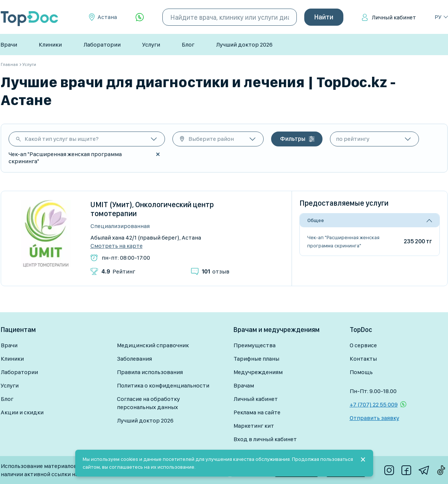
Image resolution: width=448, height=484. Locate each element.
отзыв (216, 271)
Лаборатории (102, 45)
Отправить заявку (374, 418)
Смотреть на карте (117, 246)
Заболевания (134, 359)
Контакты (363, 359)
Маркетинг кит (254, 426)
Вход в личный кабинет (265, 439)
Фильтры (293, 139)
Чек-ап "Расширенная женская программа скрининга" (343, 241)
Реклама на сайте (257, 412)
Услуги (151, 45)
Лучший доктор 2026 (244, 45)
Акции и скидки (22, 412)
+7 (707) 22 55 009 (374, 404)
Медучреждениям (258, 372)
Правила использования (150, 372)
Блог (188, 45)
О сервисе (363, 345)
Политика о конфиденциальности (163, 385)
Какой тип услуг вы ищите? (62, 139)
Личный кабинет (394, 17)
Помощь (361, 372)
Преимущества (255, 345)
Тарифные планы (256, 359)
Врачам (244, 385)
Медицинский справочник (153, 345)
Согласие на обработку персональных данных (148, 403)
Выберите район (211, 139)
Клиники (50, 45)
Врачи (9, 45)
